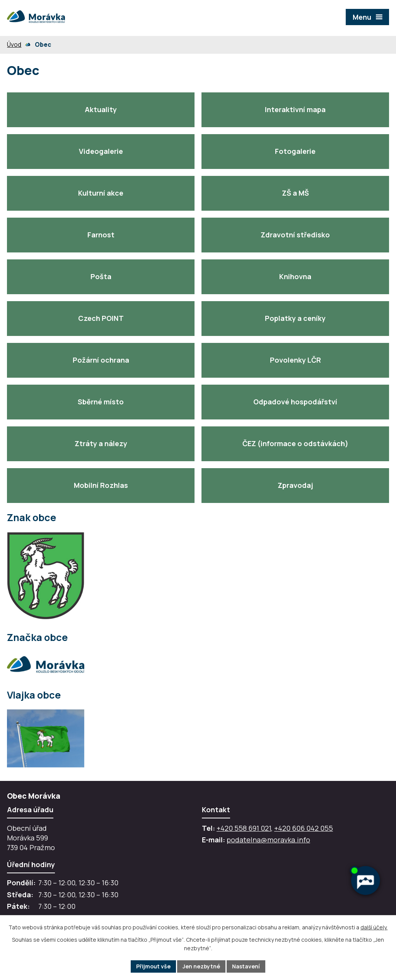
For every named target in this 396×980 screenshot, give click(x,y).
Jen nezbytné (201, 966)
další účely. (374, 927)
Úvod (14, 45)
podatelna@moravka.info (268, 840)
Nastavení (246, 966)
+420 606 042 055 (304, 828)
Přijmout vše (153, 966)
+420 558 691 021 (244, 828)
